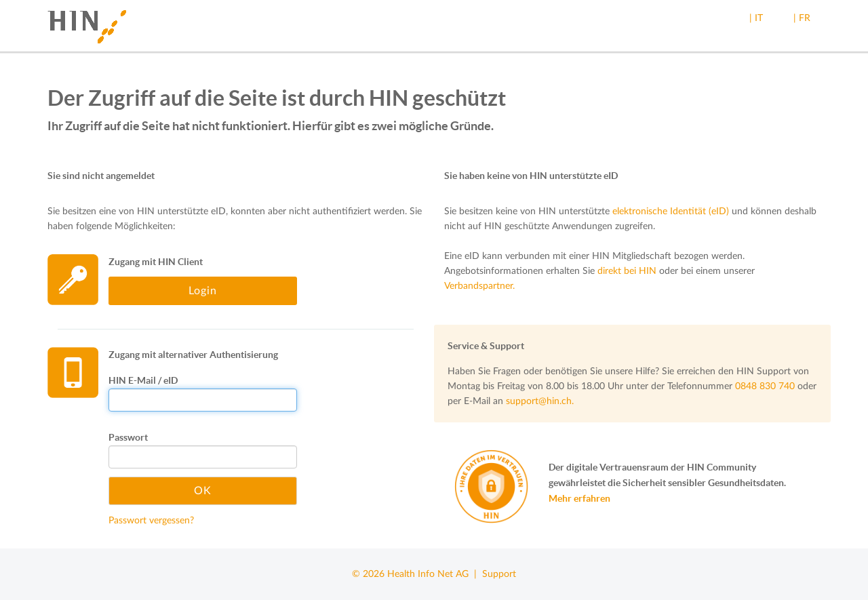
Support (499, 574)
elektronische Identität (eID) (671, 212)
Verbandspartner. (479, 286)
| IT (756, 18)
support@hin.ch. (540, 401)
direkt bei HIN (627, 271)
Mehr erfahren (579, 498)
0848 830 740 (765, 386)
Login (203, 291)
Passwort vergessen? (151, 521)
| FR (802, 18)
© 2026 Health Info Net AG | (417, 574)
